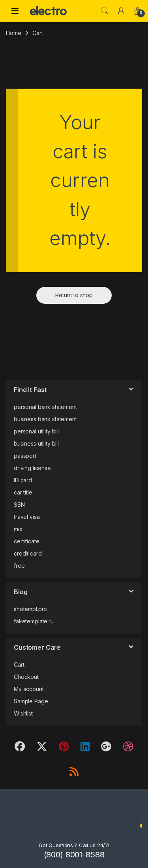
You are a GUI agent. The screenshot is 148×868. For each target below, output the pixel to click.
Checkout (26, 677)
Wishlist (23, 713)
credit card (28, 553)
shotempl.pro (30, 609)
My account (29, 689)
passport (25, 456)
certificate (26, 541)
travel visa (27, 517)
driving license (32, 468)
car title (23, 492)
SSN (19, 505)
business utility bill (36, 443)
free (19, 566)
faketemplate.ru (34, 621)
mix (18, 529)
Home (13, 33)
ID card (23, 480)
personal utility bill (36, 431)
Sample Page (31, 701)
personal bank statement (45, 407)
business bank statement (45, 419)
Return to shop (74, 295)
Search (105, 11)
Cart (19, 664)
